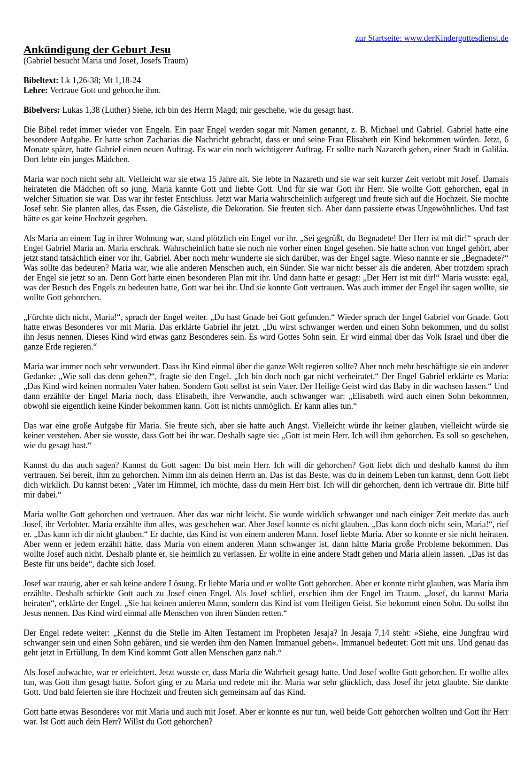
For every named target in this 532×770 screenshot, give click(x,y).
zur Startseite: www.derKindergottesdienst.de (432, 38)
